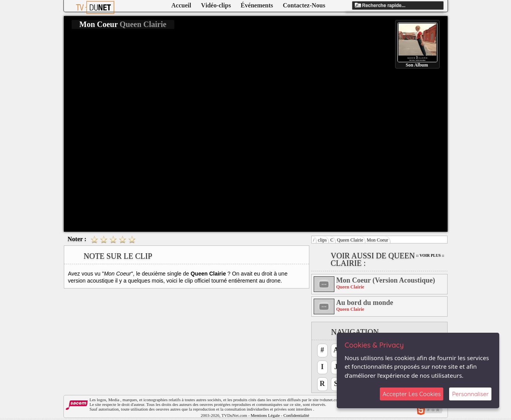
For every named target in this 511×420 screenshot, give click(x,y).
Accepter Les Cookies (412, 394)
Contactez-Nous (304, 5)
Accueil (181, 5)
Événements (257, 5)
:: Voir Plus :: (430, 255)
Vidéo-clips (216, 5)
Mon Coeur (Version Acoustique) (386, 280)
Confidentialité (296, 415)
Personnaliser (470, 394)
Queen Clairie (350, 240)
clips (322, 240)
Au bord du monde (365, 303)
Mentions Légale (265, 415)
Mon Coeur (378, 240)
